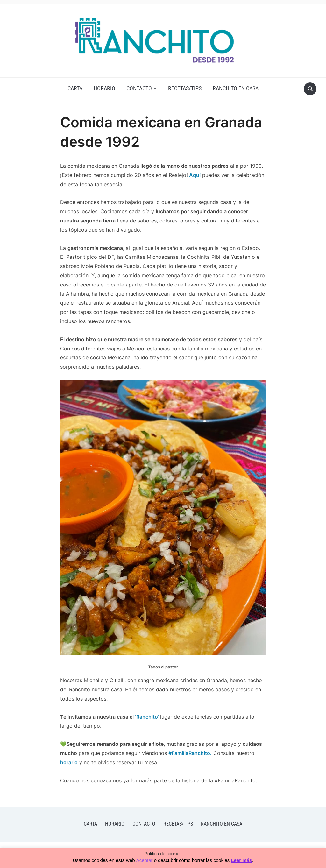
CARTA (75, 88)
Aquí (194, 175)
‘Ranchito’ (147, 717)
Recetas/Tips (185, 88)
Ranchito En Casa (236, 88)
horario (69, 762)
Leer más (241, 860)
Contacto (139, 88)
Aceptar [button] (145, 860)
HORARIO (104, 88)
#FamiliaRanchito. (190, 753)
